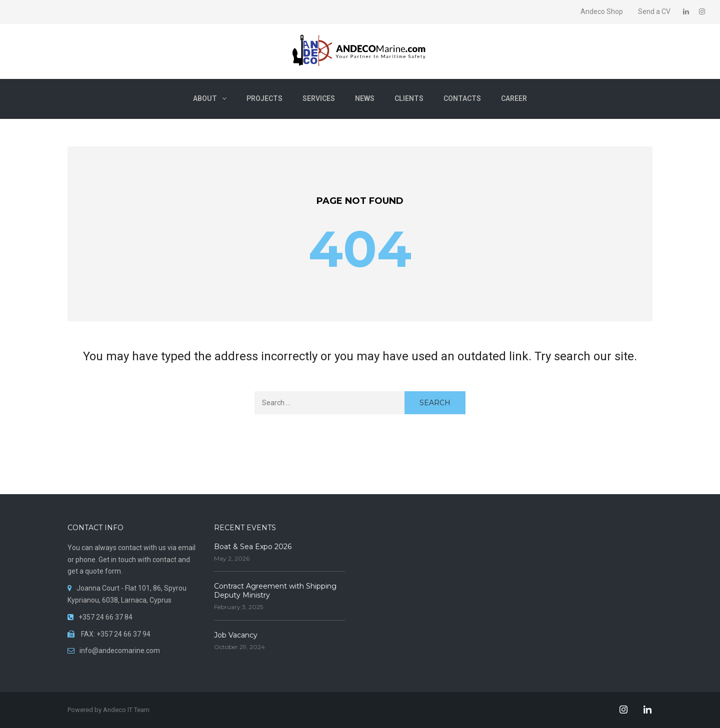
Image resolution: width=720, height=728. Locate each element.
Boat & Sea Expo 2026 (253, 547)
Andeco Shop (602, 11)
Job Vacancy (236, 635)
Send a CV (654, 11)
